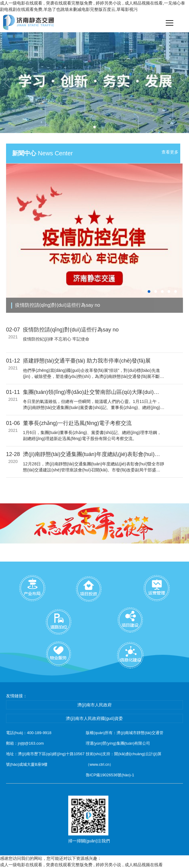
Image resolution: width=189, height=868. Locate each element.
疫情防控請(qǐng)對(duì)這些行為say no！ (58, 305)
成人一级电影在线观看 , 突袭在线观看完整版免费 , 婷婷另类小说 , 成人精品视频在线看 (81, 865)
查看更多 (170, 152)
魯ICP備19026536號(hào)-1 (110, 775)
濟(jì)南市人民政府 (94, 705)
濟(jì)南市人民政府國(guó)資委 (94, 718)
